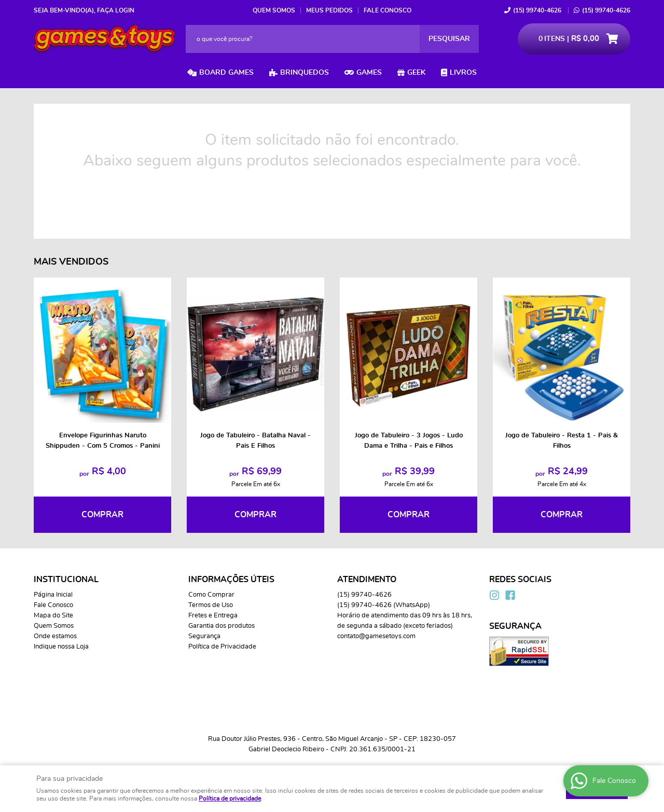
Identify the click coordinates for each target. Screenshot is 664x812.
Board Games (226, 73)
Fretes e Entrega (213, 616)
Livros (463, 73)
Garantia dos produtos (222, 626)
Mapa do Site (53, 616)
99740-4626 (537, 10)
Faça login (116, 10)
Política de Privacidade (222, 647)
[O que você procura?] (449, 39)
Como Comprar (211, 595)
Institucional (66, 580)
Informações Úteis (231, 580)
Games (369, 73)
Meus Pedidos (329, 10)
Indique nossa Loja (61, 647)
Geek (416, 73)
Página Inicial (53, 595)
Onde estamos (55, 636)
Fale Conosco (388, 10)
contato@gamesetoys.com (376, 636)
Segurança (204, 636)
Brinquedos (305, 73)
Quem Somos (274, 10)
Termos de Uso (211, 605)
